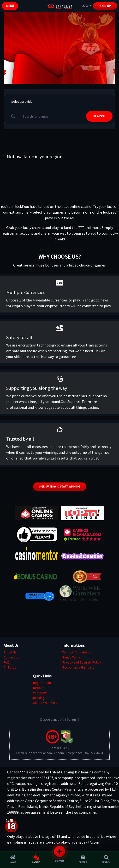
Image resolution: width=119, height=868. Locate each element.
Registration (42, 683)
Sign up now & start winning (60, 486)
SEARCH (99, 116)
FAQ (6, 662)
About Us (10, 652)
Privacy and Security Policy (82, 662)
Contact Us (11, 657)
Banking (39, 698)
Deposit (39, 688)
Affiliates (10, 667)
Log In (86, 6)
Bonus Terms (72, 657)
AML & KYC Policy (45, 703)
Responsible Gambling (78, 667)
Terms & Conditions (76, 652)
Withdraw (40, 693)
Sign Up (105, 6)
